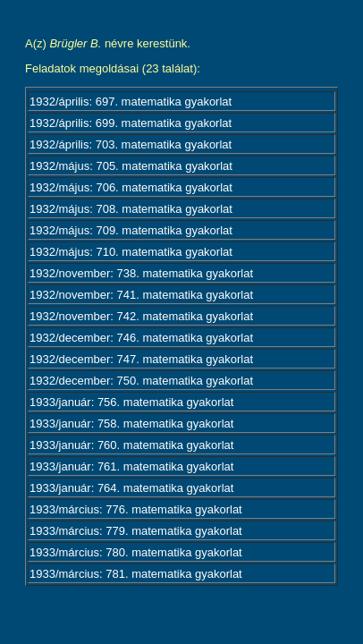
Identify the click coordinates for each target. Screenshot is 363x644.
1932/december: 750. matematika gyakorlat (141, 381)
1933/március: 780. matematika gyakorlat (136, 552)
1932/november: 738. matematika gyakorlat (141, 273)
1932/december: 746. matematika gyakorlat (141, 338)
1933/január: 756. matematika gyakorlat (131, 402)
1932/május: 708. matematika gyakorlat (131, 209)
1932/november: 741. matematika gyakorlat (141, 295)
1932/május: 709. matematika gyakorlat (131, 230)
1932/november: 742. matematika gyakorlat (141, 316)
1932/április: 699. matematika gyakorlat (131, 123)
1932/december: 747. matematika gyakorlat (141, 359)
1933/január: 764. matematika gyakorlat (131, 488)
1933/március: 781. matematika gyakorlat (136, 574)
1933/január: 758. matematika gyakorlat (131, 424)
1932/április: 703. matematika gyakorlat (131, 144)
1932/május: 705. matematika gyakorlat (131, 166)
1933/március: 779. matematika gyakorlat (136, 531)
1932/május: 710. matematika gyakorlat (131, 252)
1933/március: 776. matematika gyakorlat (136, 509)
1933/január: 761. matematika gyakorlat (131, 466)
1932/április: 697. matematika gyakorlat (131, 102)
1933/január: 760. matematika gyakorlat (131, 445)
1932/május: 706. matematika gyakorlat (131, 187)
